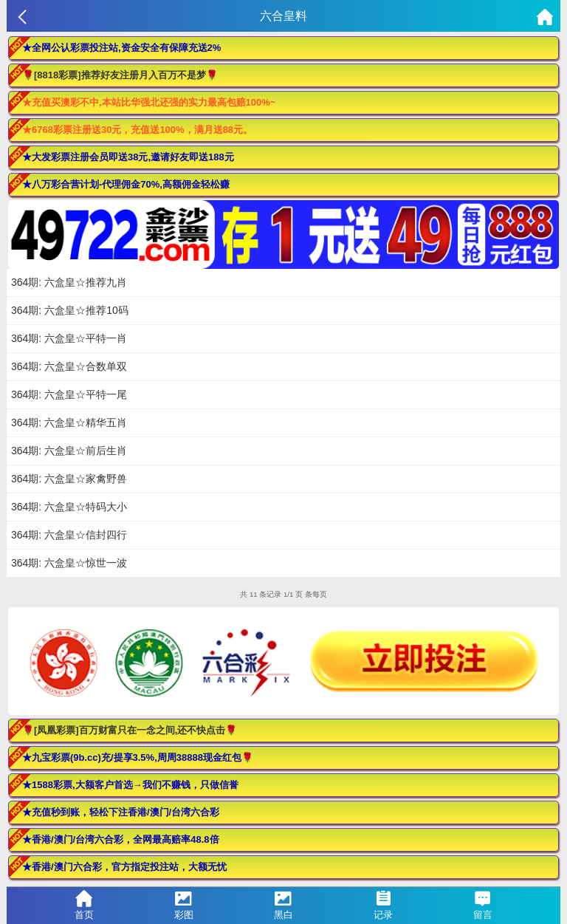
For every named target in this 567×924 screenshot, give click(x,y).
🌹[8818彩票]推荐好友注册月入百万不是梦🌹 (120, 75)
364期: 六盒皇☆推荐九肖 (69, 282)
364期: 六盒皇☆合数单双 (69, 366)
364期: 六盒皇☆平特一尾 (69, 394)
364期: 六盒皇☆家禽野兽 (69, 479)
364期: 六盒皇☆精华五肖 (69, 422)
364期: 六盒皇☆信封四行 (69, 535)
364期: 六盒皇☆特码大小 (69, 507)
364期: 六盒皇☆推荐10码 (70, 310)
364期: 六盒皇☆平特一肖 (69, 338)
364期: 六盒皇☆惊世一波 (69, 563)
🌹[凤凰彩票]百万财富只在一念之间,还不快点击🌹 (130, 730)
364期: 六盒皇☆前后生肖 (69, 451)
